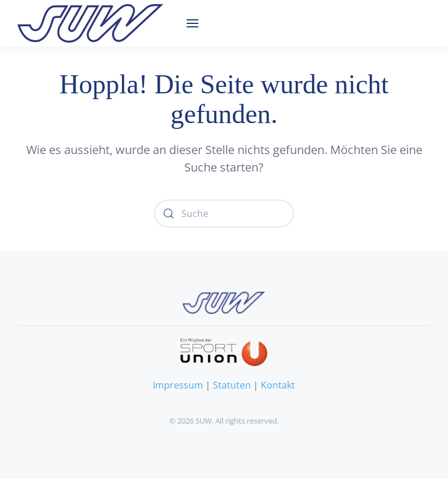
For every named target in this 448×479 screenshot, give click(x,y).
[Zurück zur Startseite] (90, 23)
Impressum (178, 385)
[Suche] (224, 214)
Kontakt (278, 385)
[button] (192, 23)
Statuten (232, 385)
